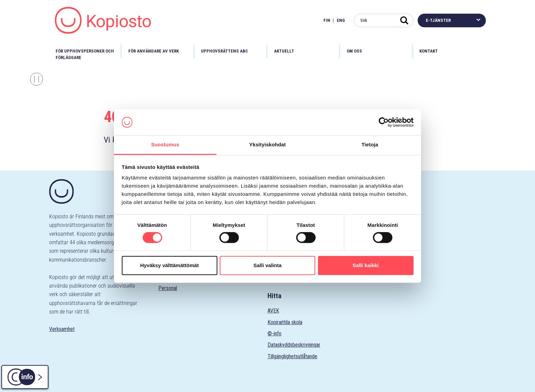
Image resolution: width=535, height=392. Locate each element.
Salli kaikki (366, 265)
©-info (274, 333)
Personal (168, 288)
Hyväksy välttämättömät (170, 265)
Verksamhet (62, 329)
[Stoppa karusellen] (37, 79)
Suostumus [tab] (165, 145)
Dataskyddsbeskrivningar (294, 345)
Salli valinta (268, 265)
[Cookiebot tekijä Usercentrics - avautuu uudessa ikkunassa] (384, 122)
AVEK (273, 311)
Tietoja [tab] (370, 145)
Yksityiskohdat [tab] (267, 145)
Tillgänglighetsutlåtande (292, 356)
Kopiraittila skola (285, 322)
